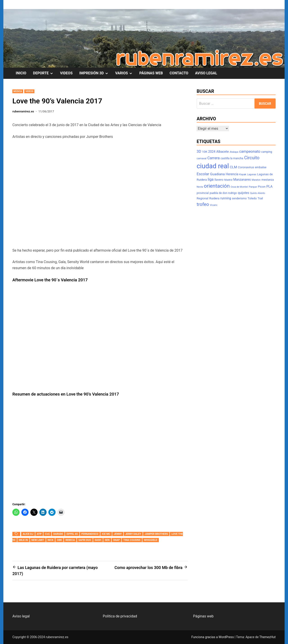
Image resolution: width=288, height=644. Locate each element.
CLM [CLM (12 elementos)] (233, 167)
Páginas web (203, 616)
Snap (117, 540)
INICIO (21, 73)
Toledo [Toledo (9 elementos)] (252, 198)
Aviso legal (21, 616)
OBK (59, 540)
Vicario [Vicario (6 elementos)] (214, 205)
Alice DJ (28, 534)
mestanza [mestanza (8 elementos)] (268, 180)
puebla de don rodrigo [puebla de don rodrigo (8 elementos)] (223, 193)
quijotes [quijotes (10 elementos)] (243, 193)
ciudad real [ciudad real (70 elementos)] (213, 166)
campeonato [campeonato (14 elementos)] (250, 151)
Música (18, 91)
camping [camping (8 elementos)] (267, 152)
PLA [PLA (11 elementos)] (269, 187)
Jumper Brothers (156, 534)
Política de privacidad (120, 616)
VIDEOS (66, 73)
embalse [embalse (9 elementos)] (261, 167)
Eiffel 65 (72, 534)
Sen (107, 540)
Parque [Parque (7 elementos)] (253, 187)
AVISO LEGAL (206, 73)
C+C (47, 534)
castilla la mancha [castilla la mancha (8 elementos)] (232, 158)
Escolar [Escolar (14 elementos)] (203, 174)
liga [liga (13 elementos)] (211, 179)
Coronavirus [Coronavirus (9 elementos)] (246, 167)
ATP (39, 534)
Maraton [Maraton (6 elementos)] (256, 180)
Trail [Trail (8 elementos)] (260, 198)
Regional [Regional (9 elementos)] (202, 198)
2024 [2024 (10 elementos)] (212, 152)
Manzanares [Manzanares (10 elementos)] (242, 180)
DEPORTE (45, 73)
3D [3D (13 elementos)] (199, 151)
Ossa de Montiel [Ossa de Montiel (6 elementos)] (239, 187)
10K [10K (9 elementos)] (205, 152)
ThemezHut (268, 637)
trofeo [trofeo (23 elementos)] (203, 204)
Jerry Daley (133, 534)
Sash (98, 540)
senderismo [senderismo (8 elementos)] (239, 198)
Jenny (118, 534)
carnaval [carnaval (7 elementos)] (202, 158)
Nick (51, 540)
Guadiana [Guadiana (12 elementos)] (218, 174)
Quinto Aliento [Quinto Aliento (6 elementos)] (258, 193)
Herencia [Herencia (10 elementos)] (232, 174)
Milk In (23, 540)
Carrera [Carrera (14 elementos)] (214, 158)
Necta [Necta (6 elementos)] (200, 187)
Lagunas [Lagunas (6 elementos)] (252, 174)
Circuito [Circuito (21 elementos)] (252, 158)
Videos (29, 91)
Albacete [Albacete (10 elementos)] (223, 152)
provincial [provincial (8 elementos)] (203, 193)
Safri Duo (85, 540)
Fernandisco (90, 534)
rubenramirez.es (23, 111)
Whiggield (151, 540)
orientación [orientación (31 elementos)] (217, 186)
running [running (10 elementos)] (226, 198)
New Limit (38, 540)
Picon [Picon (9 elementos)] (262, 187)
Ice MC (106, 534)
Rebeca (70, 540)
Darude (58, 534)
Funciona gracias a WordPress (213, 637)
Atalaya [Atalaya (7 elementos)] (234, 152)
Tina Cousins (132, 540)
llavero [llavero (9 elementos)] (219, 180)
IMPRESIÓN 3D (96, 73)
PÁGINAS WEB (151, 73)
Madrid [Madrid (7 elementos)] (228, 180)
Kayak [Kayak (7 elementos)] (243, 174)
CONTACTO (179, 73)
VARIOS (126, 73)
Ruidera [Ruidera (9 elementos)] (214, 198)
